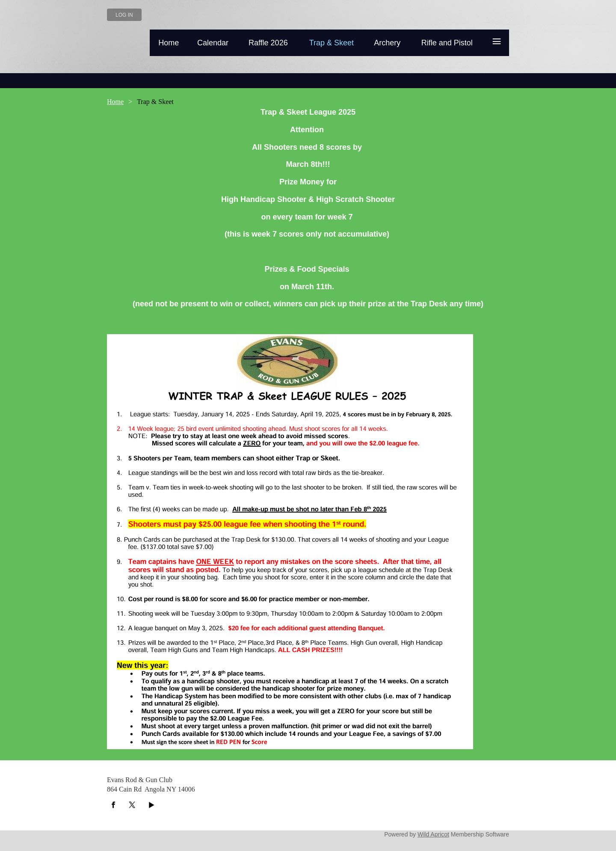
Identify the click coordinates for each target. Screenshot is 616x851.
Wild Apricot (433, 834)
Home (115, 102)
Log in (124, 15)
